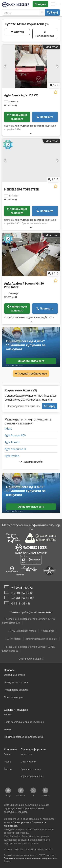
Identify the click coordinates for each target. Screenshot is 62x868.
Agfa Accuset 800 (15, 435)
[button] (58, 4)
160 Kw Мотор (13, 639)
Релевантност (45, 34)
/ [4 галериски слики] (54, 85)
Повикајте (45, 117)
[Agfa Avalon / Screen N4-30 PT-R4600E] (31, 255)
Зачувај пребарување (31, 374)
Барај (52, 12)
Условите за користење (43, 858)
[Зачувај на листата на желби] (56, 92)
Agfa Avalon (12, 456)
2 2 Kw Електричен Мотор (22, 631)
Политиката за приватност (17, 858)
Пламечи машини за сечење (41, 639)
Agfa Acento (12, 442)
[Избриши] (42, 12)
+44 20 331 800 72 (22, 588)
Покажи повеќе (31, 462)
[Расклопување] (31, 133)
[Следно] (57, 66)
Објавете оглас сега (31, 361)
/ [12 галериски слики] (53, 179)
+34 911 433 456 (21, 604)
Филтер (17, 32)
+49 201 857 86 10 (22, 593)
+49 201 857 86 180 (22, 598)
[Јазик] (53, 4)
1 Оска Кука (48, 631)
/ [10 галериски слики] (53, 273)
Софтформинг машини (31, 659)
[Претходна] (5, 66)
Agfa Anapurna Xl (15, 449)
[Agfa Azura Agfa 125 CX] (31, 66)
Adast (8, 429)
